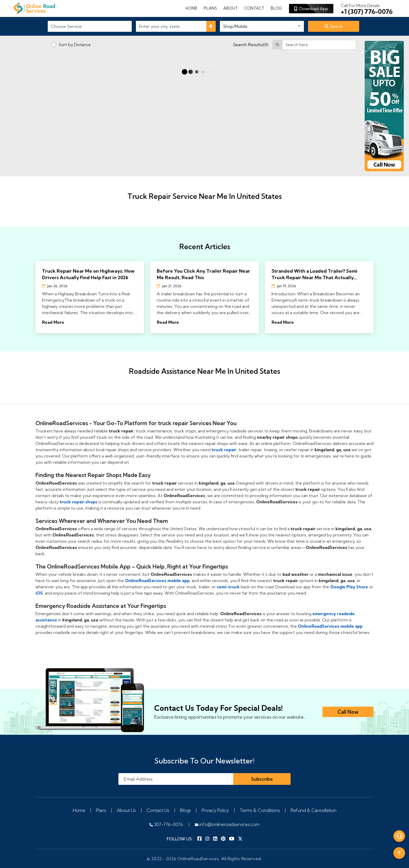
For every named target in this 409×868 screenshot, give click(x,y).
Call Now (348, 712)
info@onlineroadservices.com (227, 824)
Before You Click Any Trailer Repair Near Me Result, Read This (203, 274)
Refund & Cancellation (314, 810)
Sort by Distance (75, 45)
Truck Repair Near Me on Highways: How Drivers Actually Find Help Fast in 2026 (88, 274)
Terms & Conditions (260, 810)
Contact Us (158, 810)
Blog (276, 8)
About (231, 8)
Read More (53, 322)
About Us (126, 810)
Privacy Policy (215, 810)
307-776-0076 (166, 824)
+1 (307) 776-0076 (367, 9)
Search (334, 26)
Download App (311, 9)
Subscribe (262, 779)
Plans (101, 810)
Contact (254, 8)
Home (191, 8)
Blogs (185, 810)
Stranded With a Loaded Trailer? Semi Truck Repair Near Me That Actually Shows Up (314, 274)
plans (210, 8)
